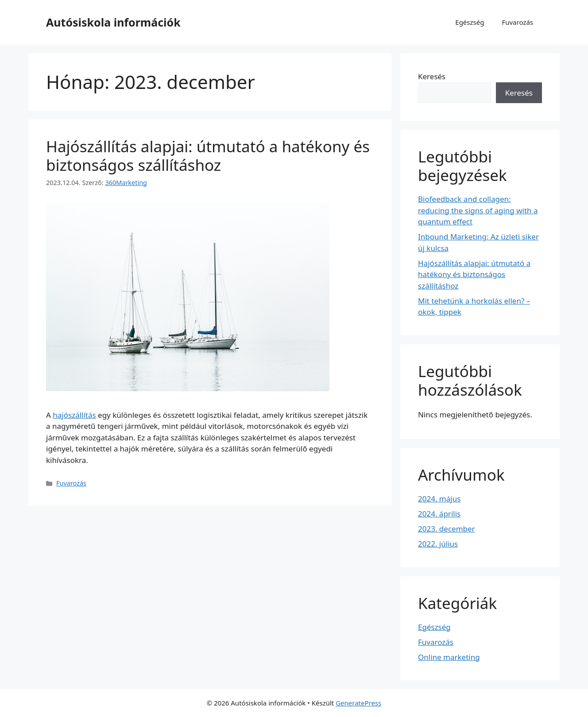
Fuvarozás (517, 22)
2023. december (447, 529)
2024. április (439, 514)
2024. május (439, 499)
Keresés (432, 76)
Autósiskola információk (113, 22)
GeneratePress (358, 703)
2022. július (438, 544)
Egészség (470, 22)
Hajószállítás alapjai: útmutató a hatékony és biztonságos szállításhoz (208, 156)
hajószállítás (74, 415)
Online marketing (449, 657)
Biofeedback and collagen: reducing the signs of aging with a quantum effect (478, 210)
